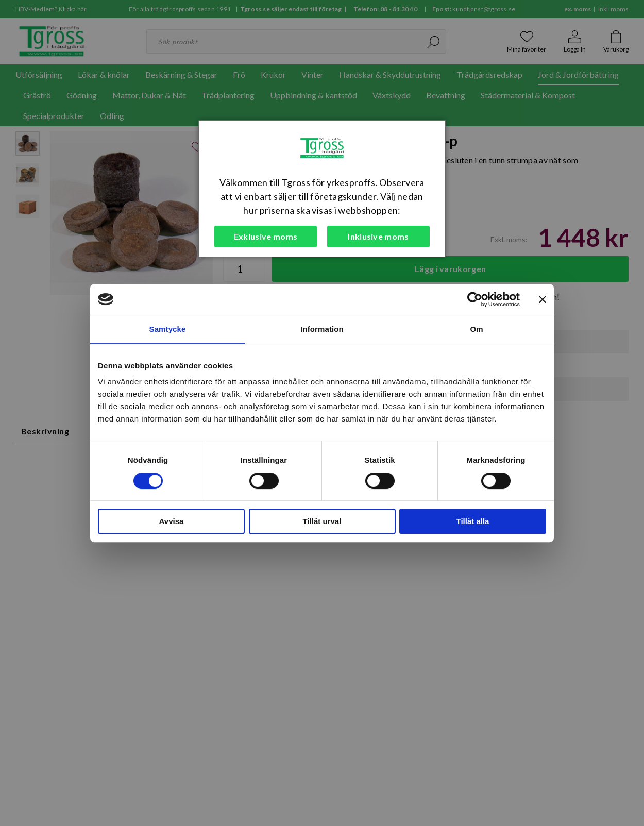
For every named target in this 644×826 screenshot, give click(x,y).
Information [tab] (322, 329)
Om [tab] (476, 329)
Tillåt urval (322, 521)
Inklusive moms (378, 236)
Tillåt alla (473, 521)
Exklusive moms (266, 236)
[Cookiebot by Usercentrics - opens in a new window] (475, 299)
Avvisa (172, 521)
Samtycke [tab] (168, 329)
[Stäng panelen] (543, 299)
